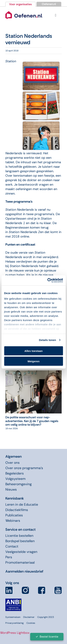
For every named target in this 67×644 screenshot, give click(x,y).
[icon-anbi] (13, 600)
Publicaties (14, 515)
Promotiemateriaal (20, 562)
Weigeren (33, 361)
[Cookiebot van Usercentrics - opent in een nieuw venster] (48, 280)
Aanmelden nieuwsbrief (24, 571)
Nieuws (11, 489)
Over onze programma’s (24, 468)
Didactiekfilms (17, 510)
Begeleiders (15, 473)
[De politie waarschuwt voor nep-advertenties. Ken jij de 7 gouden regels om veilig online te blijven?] (33, 372)
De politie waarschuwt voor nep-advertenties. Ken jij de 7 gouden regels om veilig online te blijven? (32, 421)
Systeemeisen (13, 617)
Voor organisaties (20, 4)
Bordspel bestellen (20, 541)
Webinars (13, 521)
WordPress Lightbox (15, 633)
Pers (9, 557)
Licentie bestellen (19, 536)
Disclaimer (29, 617)
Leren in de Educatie (22, 504)
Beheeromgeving (18, 484)
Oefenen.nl (49, 4)
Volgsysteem (15, 479)
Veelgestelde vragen (21, 552)
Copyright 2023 (46, 617)
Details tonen (47, 340)
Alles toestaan (34, 351)
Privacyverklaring (14, 623)
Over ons (13, 463)
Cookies (31, 623)
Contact (12, 546)
